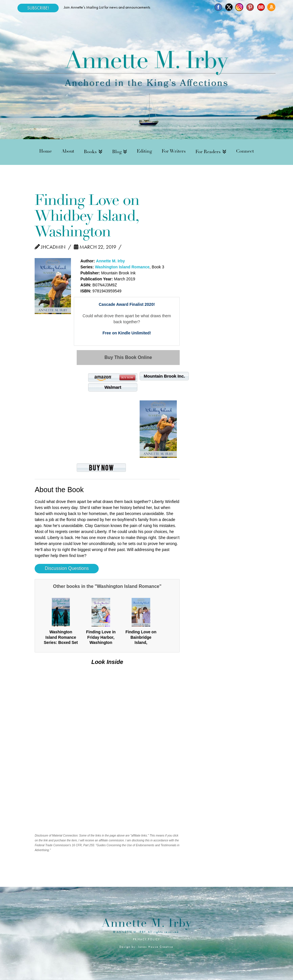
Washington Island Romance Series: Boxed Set (61, 637)
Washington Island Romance (122, 267)
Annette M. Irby (111, 261)
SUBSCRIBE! (38, 8)
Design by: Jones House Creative (146, 947)
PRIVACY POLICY (146, 939)
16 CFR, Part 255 (83, 845)
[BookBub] (261, 7)
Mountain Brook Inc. (164, 376)
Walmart (113, 387)
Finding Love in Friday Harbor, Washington (101, 637)
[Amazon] (271, 7)
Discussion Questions (67, 568)
